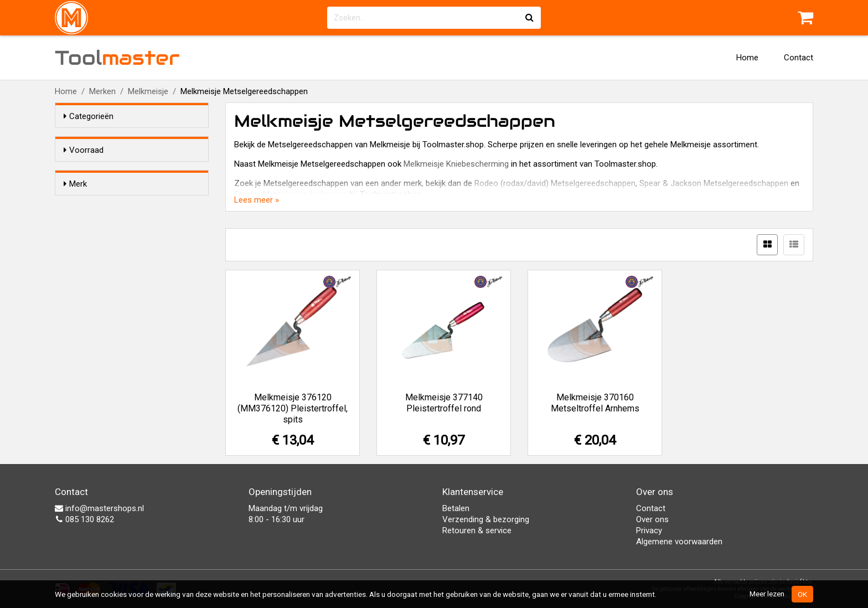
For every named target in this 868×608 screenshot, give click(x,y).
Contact (799, 58)
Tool (117, 58)
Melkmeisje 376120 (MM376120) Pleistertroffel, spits (293, 408)
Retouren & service (477, 530)
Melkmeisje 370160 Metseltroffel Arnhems (595, 403)
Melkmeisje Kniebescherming (456, 164)
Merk (75, 204)
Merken (102, 91)
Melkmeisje (148, 91)
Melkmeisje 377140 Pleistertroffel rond (444, 403)
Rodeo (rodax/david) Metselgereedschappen (555, 183)
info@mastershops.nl (99, 508)
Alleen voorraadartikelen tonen (136, 171)
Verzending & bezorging (486, 519)
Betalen (456, 508)
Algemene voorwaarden (679, 542)
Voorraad (84, 150)
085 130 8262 (84, 519)
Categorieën (89, 116)
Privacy (649, 530)
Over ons (652, 519)
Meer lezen (767, 594)
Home (747, 58)
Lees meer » (257, 200)
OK (802, 594)
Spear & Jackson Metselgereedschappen (714, 183)
